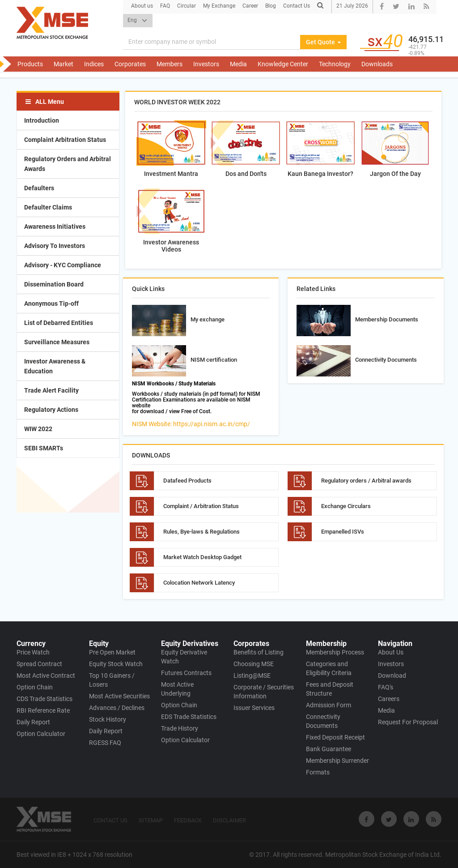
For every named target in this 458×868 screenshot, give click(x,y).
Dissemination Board (54, 284)
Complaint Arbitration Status (65, 140)
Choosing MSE (254, 664)
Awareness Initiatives (55, 227)
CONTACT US (110, 820)
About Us (391, 652)
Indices (94, 64)
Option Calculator (41, 734)
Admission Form (329, 705)
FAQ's (386, 687)
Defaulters (39, 188)
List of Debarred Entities (59, 323)
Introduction (42, 120)
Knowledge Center (283, 64)
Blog (271, 6)
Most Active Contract (46, 676)
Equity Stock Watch (116, 664)
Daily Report (33, 722)
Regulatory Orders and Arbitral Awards (68, 164)
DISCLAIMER (229, 820)
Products (30, 64)
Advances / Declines (117, 708)
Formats (318, 772)
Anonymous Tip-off (51, 304)
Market (64, 64)
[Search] (212, 42)
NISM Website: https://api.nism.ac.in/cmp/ (191, 424)
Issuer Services (254, 708)
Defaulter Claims (48, 207)
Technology (335, 64)
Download (392, 676)
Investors (206, 64)
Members (170, 64)
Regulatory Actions (51, 410)
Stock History (108, 719)
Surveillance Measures (57, 342)
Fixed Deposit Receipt (335, 737)
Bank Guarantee (329, 749)
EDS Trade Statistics (189, 717)
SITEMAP (151, 820)
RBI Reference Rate (43, 710)
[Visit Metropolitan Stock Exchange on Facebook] (367, 819)
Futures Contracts (186, 673)
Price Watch (33, 652)
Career (250, 6)
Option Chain (35, 687)
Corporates (130, 64)
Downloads (377, 64)
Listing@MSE (252, 676)
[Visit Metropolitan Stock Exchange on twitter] (389, 819)
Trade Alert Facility (51, 390)
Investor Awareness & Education (55, 366)
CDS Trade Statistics (45, 699)
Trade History (180, 728)
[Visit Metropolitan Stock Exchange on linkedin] (411, 819)
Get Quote (323, 42)
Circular (187, 6)
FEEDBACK (188, 820)
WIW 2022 (38, 429)
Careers (389, 699)
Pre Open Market (112, 652)
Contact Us (297, 6)
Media (238, 64)
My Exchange (219, 6)
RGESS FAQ (105, 743)
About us (142, 6)
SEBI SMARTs (44, 448)
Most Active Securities (119, 696)
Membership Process (335, 652)
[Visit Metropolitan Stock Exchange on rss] (434, 819)
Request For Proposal (408, 722)
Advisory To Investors (55, 246)
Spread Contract (39, 664)
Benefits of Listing (259, 652)
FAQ (165, 6)
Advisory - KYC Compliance (63, 265)
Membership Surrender (337, 761)
